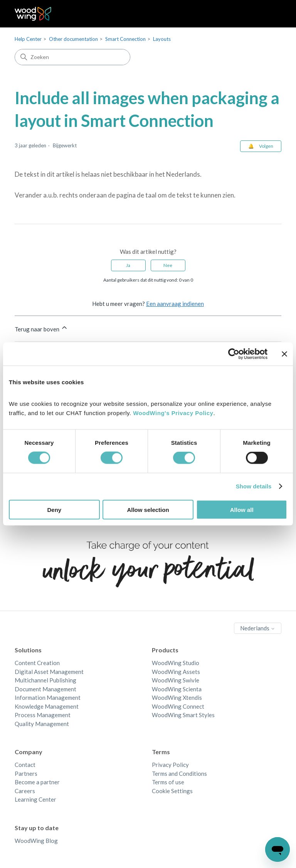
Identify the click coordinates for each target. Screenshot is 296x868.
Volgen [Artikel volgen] (266, 146)
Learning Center (35, 799)
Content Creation (37, 663)
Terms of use (168, 782)
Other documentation (73, 39)
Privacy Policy (170, 765)
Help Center (28, 39)
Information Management (48, 697)
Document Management (45, 689)
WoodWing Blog (36, 841)
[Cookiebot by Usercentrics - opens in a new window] (234, 354)
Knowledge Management (47, 706)
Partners (26, 773)
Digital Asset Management (49, 672)
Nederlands (258, 628)
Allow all (242, 509)
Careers (25, 791)
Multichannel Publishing (45, 680)
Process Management (43, 715)
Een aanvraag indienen (175, 304)
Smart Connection (125, 39)
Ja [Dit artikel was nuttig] (128, 265)
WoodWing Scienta (177, 689)
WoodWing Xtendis (177, 697)
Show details (254, 486)
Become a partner (37, 782)
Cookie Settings (172, 791)
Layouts (162, 39)
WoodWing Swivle (176, 680)
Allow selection (148, 509)
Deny (54, 509)
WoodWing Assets (176, 672)
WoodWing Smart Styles (183, 715)
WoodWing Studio (176, 663)
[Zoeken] (72, 57)
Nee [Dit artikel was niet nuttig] (168, 265)
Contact (25, 765)
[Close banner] (284, 354)
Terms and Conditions (179, 773)
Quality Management (42, 724)
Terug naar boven (41, 328)
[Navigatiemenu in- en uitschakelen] (268, 14)
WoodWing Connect (178, 706)
